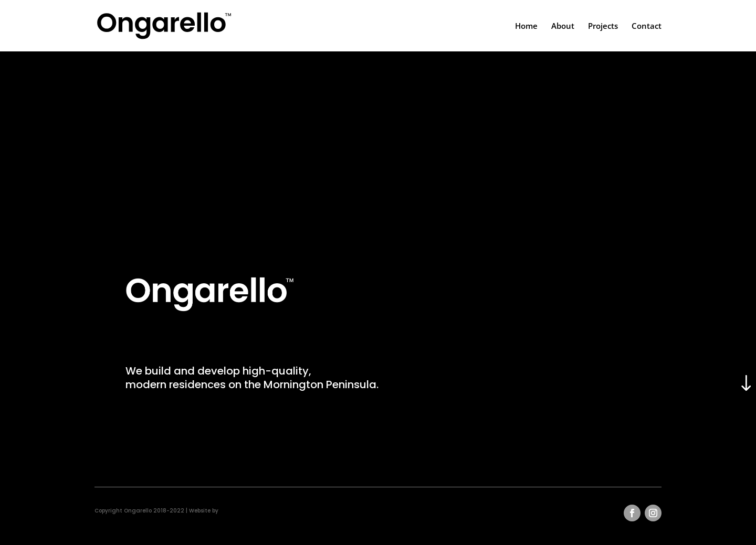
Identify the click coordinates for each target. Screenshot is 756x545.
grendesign (236, 511)
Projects (603, 26)
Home (526, 26)
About (563, 26)
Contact (647, 26)
